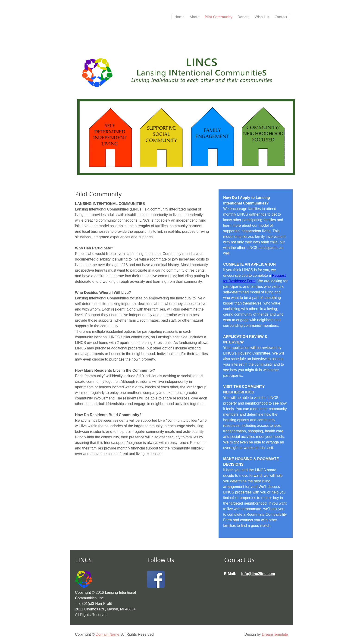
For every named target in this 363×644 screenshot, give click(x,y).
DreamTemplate (275, 634)
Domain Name (107, 634)
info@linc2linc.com (258, 574)
